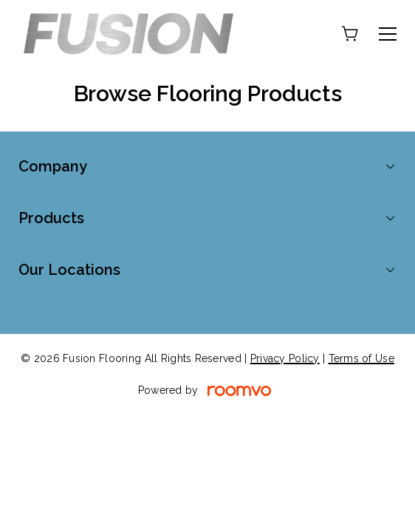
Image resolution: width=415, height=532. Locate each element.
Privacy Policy (285, 358)
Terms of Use (361, 358)
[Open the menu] (388, 34)
